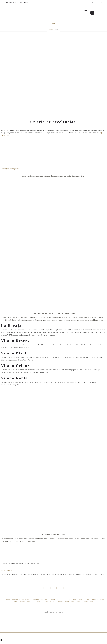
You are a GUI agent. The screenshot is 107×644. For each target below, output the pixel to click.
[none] (96, 10)
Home (51, 30)
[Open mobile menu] (87, 10)
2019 (100, 133)
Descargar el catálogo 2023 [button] (10, 169)
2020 (3, 135)
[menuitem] (96, 10)
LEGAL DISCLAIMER (30, 606)
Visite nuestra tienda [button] (8, 570)
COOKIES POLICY (78, 606)
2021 (9, 135)
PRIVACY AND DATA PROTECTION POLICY (54, 606)
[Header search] (92, 13)
